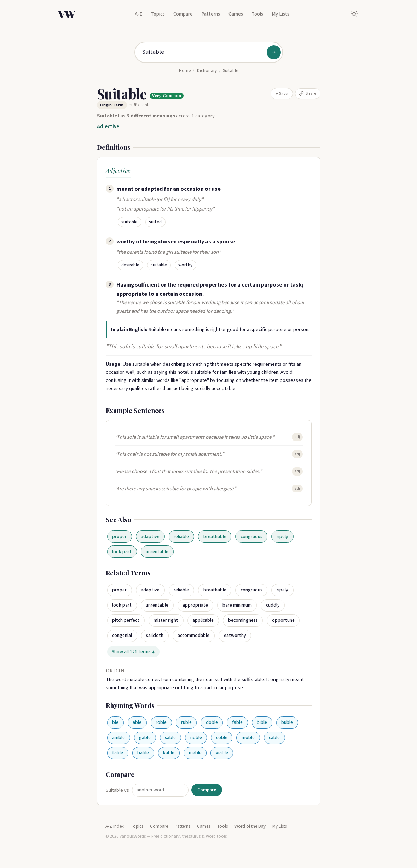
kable (169, 753)
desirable (130, 265)
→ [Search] (274, 52)
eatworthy (235, 635)
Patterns (211, 14)
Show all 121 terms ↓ (133, 652)
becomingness (243, 620)
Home (185, 71)
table (118, 753)
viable (222, 753)
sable (170, 737)
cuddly (273, 605)
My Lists (280, 14)
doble (212, 722)
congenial (122, 635)
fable (237, 722)
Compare (183, 14)
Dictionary (207, 71)
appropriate (195, 605)
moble (248, 737)
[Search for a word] (209, 52)
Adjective (108, 127)
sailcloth (155, 635)
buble (287, 722)
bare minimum (237, 605)
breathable (215, 536)
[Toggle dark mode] (354, 14)
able (137, 722)
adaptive (150, 536)
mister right (166, 620)
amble (118, 737)
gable (145, 737)
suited (155, 222)
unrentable (157, 552)
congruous (251, 536)
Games (236, 14)
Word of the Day (250, 826)
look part (122, 552)
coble (222, 737)
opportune (283, 620)
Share (308, 93)
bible (262, 722)
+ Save (282, 94)
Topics (158, 14)
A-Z (138, 14)
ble (115, 722)
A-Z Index (115, 826)
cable (274, 737)
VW (66, 14)
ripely (282, 536)
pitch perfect (126, 620)
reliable (181, 536)
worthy (185, 265)
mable (195, 753)
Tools (257, 14)
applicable (203, 620)
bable (143, 753)
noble (196, 737)
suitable (129, 222)
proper (119, 536)
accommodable (193, 635)
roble (161, 722)
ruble (186, 722)
